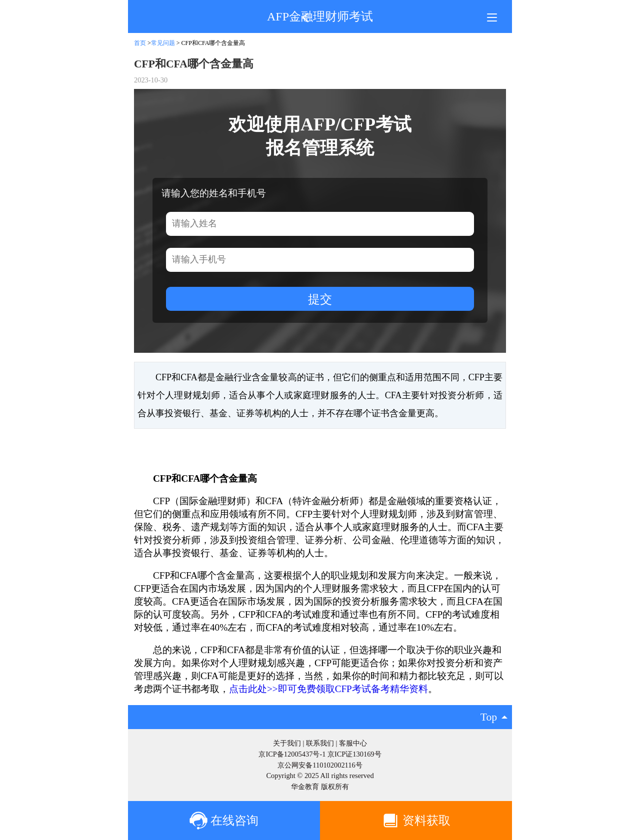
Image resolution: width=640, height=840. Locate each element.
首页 (140, 43)
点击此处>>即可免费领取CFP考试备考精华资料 (328, 689)
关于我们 (287, 743)
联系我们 (320, 743)
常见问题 (163, 43)
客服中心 (353, 743)
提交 (320, 299)
